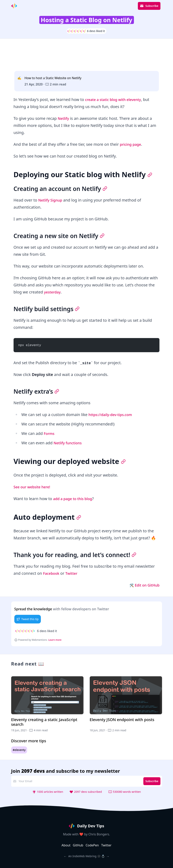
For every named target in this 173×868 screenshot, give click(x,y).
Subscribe (149, 6)
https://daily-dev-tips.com (113, 415)
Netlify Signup (52, 200)
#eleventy (19, 750)
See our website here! (34, 487)
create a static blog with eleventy (116, 99)
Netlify (64, 118)
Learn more (55, 640)
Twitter (74, 573)
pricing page (131, 144)
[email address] (79, 781)
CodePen (92, 845)
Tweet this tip (28, 619)
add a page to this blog (75, 499)
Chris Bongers (99, 834)
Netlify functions (69, 443)
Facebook (52, 573)
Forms (50, 433)
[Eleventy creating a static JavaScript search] (47, 704)
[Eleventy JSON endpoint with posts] (126, 704)
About (66, 845)
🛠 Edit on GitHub (143, 585)
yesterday (53, 292)
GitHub (78, 845)
